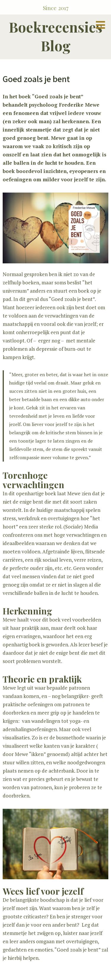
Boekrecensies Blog (56, 36)
